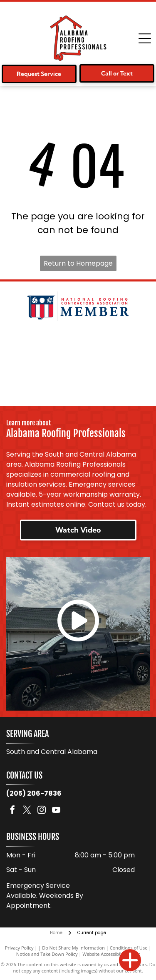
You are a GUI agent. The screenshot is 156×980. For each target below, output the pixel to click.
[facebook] (12, 811)
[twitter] (27, 811)
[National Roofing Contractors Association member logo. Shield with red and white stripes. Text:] (78, 306)
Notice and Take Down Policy (47, 954)
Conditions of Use (129, 948)
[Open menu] (145, 38)
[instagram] (42, 811)
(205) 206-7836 (34, 793)
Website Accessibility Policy (111, 954)
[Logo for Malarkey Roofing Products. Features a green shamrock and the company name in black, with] (78, 344)
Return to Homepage (78, 263)
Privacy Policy (19, 948)
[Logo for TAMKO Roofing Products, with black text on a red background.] (78, 381)
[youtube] (56, 811)
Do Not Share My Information (73, 948)
